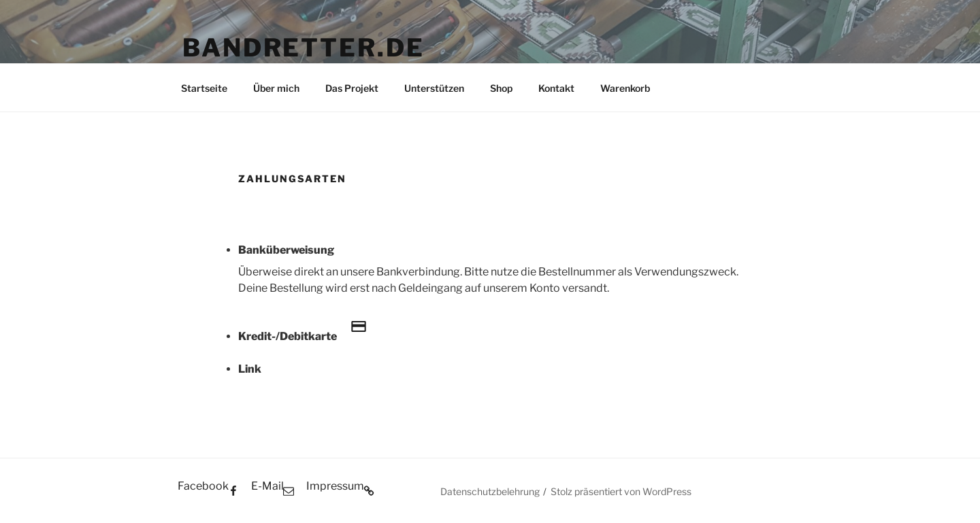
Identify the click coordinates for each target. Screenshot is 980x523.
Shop (501, 88)
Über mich (276, 88)
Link (250, 369)
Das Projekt (352, 88)
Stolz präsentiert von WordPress (621, 491)
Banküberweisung (286, 250)
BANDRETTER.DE (303, 48)
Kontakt (556, 88)
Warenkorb (625, 88)
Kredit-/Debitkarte (309, 328)
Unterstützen (434, 88)
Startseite (204, 88)
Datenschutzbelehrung (490, 491)
